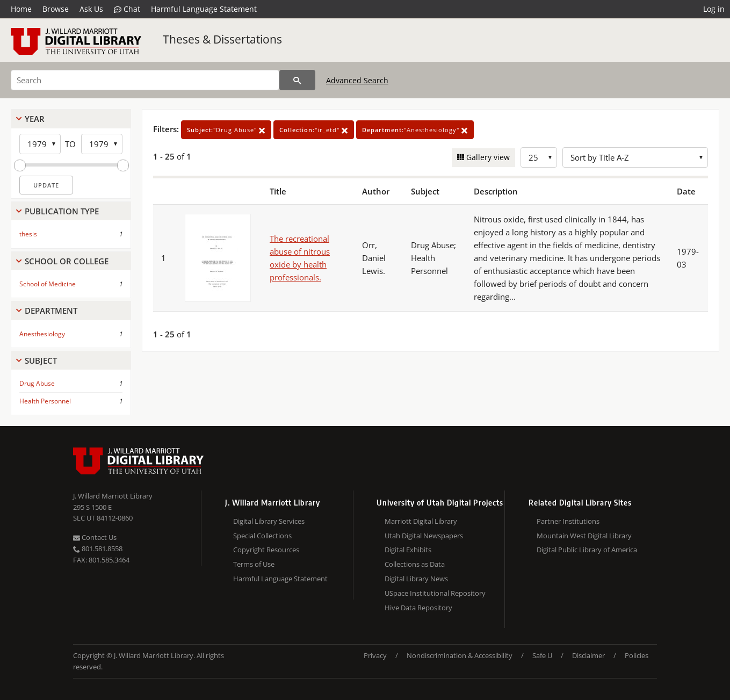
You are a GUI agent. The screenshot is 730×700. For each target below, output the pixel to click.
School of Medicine (48, 284)
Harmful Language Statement (204, 9)
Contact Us (95, 537)
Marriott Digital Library (421, 521)
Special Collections (262, 536)
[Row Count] (539, 157)
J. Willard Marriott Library (113, 496)
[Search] (145, 80)
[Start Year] (40, 144)
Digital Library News (416, 579)
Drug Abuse (37, 383)
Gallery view (487, 157)
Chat (127, 9)
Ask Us (91, 9)
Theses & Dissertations (222, 39)
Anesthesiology (42, 334)
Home (21, 9)
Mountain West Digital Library (584, 536)
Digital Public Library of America (587, 550)
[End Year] (102, 144)
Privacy (375, 655)
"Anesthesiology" (415, 130)
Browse (56, 9)
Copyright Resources (266, 550)
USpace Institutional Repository (435, 593)
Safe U (542, 655)
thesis (28, 234)
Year (35, 119)
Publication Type (62, 211)
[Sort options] (635, 157)
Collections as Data (415, 564)
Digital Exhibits (408, 550)
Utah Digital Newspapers (424, 536)
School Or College (67, 261)
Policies (637, 655)
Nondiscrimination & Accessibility (460, 655)
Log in (714, 9)
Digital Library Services (269, 521)
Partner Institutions (568, 521)
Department (51, 311)
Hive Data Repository (418, 608)
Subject (41, 360)
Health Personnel (45, 401)
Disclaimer (588, 655)
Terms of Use (254, 564)
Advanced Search (357, 80)
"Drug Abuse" (226, 130)
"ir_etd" (314, 130)
